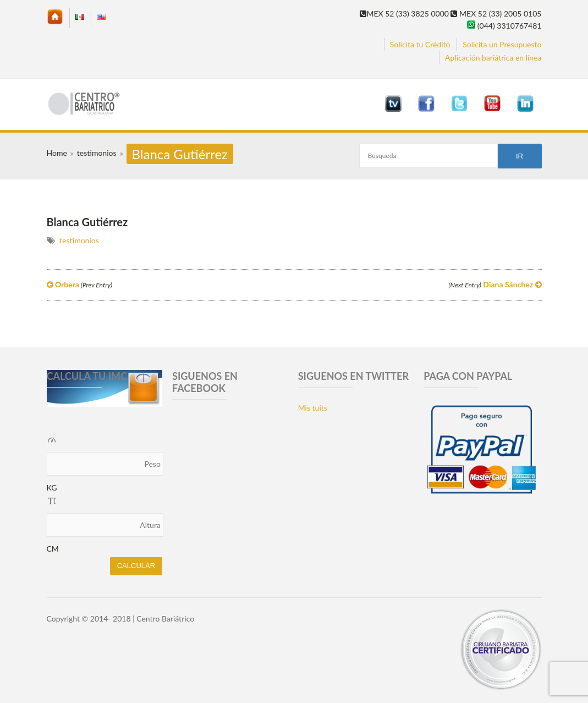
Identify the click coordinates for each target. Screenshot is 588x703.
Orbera (80, 284)
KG (52, 487)
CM (53, 549)
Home (57, 153)
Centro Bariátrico (165, 618)
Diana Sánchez (495, 284)
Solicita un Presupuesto (502, 44)
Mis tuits (313, 408)
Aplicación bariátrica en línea (493, 58)
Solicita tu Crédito (420, 44)
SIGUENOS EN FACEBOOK (205, 382)
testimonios (97, 153)
